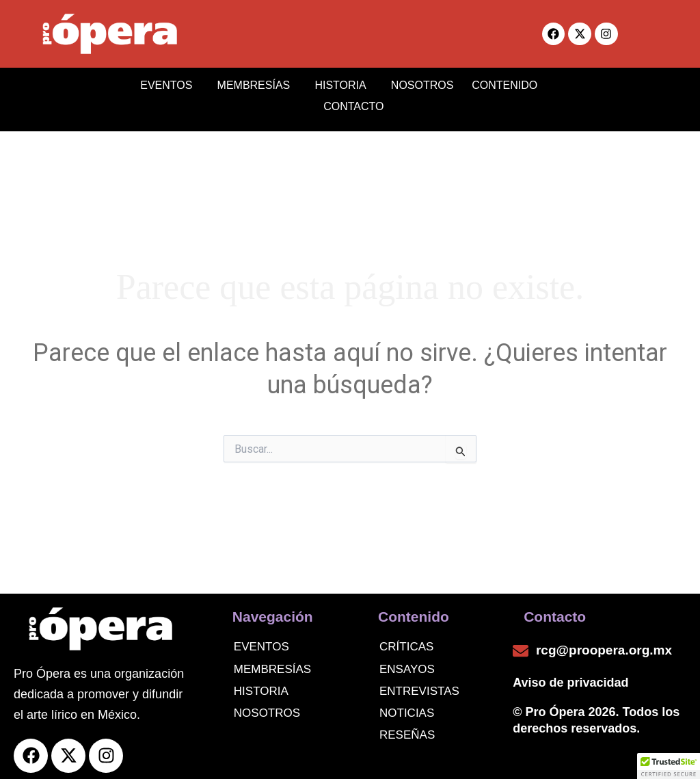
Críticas (406, 640)
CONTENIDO (506, 83)
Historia (261, 684)
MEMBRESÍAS (253, 83)
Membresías (272, 662)
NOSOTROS (410, 83)
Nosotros (267, 705)
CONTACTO (350, 101)
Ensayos (407, 662)
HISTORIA (334, 83)
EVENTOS (171, 83)
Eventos (261, 640)
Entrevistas (419, 684)
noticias (407, 705)
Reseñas (407, 727)
